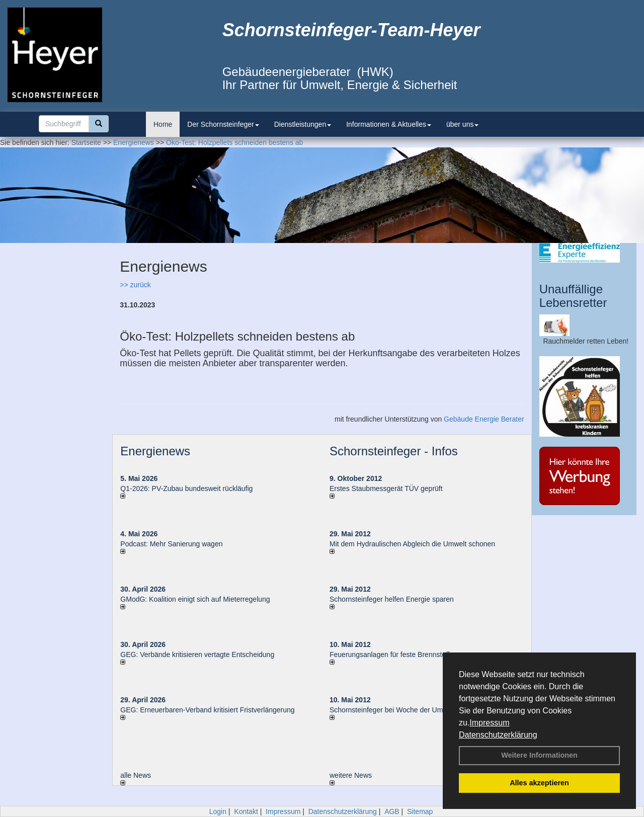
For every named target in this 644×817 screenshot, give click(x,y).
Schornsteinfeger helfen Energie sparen (392, 599)
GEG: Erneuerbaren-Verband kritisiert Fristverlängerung (208, 710)
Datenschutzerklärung (498, 735)
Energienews (155, 451)
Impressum (489, 723)
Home (163, 124)
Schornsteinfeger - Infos (394, 451)
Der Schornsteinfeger (223, 124)
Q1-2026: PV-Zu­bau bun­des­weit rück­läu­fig (186, 488)
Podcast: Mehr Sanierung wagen (171, 544)
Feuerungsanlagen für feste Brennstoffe (391, 655)
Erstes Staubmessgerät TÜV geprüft (386, 488)
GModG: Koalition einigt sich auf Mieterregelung (195, 599)
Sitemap (420, 811)
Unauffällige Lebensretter (573, 296)
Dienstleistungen (303, 124)
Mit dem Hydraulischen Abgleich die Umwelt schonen (412, 544)
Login (218, 811)
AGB (392, 811)
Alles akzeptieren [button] (539, 783)
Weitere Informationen (539, 755)
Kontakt (246, 811)
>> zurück (135, 285)
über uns (462, 124)
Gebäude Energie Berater (484, 419)
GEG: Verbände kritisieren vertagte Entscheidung (197, 655)
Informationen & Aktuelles (389, 124)
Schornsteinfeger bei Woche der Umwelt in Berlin (406, 710)
